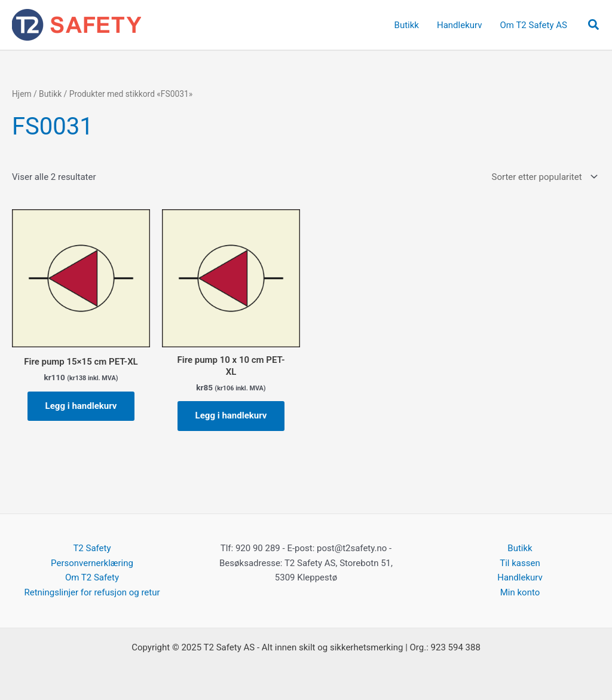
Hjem (22, 94)
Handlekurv (520, 577)
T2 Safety (92, 548)
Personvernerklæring (92, 563)
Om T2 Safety (92, 577)
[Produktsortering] (544, 177)
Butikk (50, 94)
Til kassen (520, 563)
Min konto (520, 592)
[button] (594, 25)
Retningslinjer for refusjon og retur (92, 592)
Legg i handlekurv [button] (81, 406)
